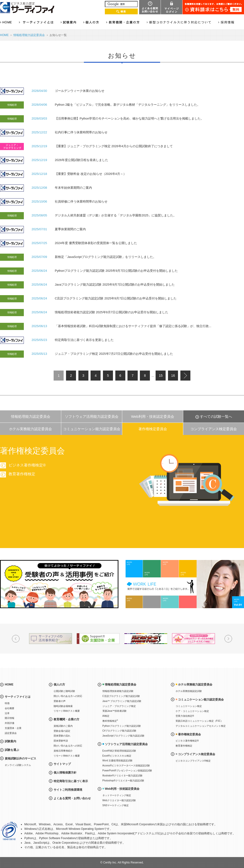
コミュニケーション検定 (189, 706)
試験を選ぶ (12, 750)
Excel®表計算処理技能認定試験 (119, 751)
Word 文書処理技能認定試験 (118, 761)
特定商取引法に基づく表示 (71, 781)
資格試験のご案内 (63, 726)
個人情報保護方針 (65, 773)
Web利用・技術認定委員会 (153, 416)
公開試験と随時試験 (64, 691)
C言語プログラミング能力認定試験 (121, 696)
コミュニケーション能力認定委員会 (92, 429)
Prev (16, 639)
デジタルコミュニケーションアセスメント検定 (201, 726)
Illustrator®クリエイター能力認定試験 (123, 776)
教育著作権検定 (184, 746)
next (185, 376)
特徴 (7, 703)
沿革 (7, 713)
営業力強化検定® (185, 716)
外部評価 (10, 723)
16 (173, 376)
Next (228, 639)
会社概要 (10, 708)
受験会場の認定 (62, 731)
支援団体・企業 (13, 728)
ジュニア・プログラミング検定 (119, 706)
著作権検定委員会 (153, 429)
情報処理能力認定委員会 (29, 35)
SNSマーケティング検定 (116, 805)
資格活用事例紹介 (63, 751)
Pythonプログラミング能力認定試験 (122, 726)
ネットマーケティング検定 (117, 795)
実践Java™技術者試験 (114, 711)
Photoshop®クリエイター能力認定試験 (123, 781)
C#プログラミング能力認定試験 (119, 731)
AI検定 (106, 716)
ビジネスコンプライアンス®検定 (193, 761)
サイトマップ (62, 764)
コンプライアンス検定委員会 (214, 429)
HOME (4, 35)
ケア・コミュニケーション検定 (192, 711)
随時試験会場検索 (63, 706)
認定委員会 (11, 733)
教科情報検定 (110, 721)
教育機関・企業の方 (66, 719)
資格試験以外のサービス (20, 758)
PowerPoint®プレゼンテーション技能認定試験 (127, 771)
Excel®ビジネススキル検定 (117, 756)
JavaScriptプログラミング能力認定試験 (124, 736)
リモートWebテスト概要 (67, 711)
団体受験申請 (61, 741)
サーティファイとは (18, 697)
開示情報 (10, 718)
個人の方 (59, 685)
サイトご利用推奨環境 (68, 790)
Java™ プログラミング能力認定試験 (122, 701)
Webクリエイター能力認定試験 (119, 800)
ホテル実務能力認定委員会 (30, 429)
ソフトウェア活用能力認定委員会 (92, 416)
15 (161, 376)
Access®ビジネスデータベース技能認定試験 (126, 766)
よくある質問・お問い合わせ (72, 798)
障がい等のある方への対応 (68, 696)
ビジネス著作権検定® (187, 741)
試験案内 (10, 741)
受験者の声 (60, 701)
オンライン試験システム (18, 765)
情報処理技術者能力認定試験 (118, 691)
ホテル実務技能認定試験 (189, 691)
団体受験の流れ (62, 736)
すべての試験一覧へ (216, 416)
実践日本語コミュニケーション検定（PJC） (199, 721)
